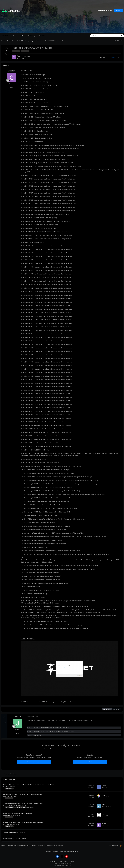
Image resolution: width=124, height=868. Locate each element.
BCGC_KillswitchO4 (11, 806)
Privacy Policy (62, 861)
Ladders (22, 36)
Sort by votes (107, 709)
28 (18, 733)
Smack (104, 824)
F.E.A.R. (7, 825)
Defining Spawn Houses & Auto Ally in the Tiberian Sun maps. (23, 794)
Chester (26, 56)
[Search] (100, 36)
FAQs (15, 36)
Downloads (6, 36)
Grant (103, 805)
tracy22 (8, 815)
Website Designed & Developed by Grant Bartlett (62, 852)
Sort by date (117, 709)
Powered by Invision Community (62, 865)
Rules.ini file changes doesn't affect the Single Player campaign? (23, 823)
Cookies (71, 861)
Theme (53, 861)
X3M (103, 814)
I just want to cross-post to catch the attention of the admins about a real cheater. (29, 785)
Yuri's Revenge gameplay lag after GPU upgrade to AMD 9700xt (23, 804)
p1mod (7, 796)
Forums (42, 36)
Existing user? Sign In (104, 11)
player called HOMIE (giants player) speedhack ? (19, 813)
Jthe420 (17, 716)
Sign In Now (90, 762)
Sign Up (118, 10)
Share (102, 57)
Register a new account (34, 762)
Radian (7, 787)
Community (32, 36)
